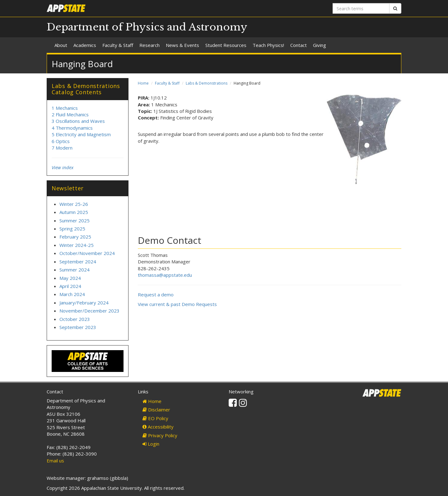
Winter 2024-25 (77, 245)
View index (63, 167)
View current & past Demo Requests (177, 304)
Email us (55, 461)
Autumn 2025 (74, 212)
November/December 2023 (89, 311)
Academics (85, 45)
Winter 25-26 (74, 204)
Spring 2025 (72, 229)
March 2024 (72, 294)
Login (151, 444)
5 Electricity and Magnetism (81, 134)
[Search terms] (361, 8)
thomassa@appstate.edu (165, 275)
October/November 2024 (87, 253)
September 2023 (78, 327)
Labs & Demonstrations (207, 83)
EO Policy (155, 418)
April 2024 (70, 286)
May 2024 (70, 278)
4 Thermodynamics (72, 128)
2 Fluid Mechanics (70, 114)
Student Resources (226, 45)
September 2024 (78, 262)
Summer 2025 (75, 220)
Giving (320, 45)
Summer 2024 (75, 270)
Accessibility (158, 427)
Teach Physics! (268, 45)
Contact (299, 45)
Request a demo (156, 294)
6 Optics (61, 141)
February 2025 (75, 237)
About (61, 45)
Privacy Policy (160, 435)
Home (143, 83)
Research (149, 45)
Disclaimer (156, 410)
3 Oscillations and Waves (78, 121)
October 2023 (75, 319)
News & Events (182, 45)
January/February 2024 (84, 303)
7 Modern (62, 148)
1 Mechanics (65, 108)
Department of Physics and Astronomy (147, 27)
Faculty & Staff (118, 45)
